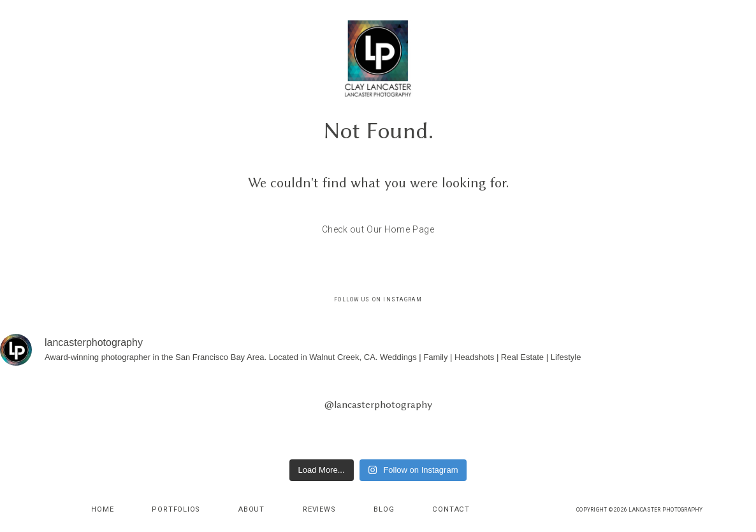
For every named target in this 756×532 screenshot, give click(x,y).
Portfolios (176, 509)
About (251, 509)
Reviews (319, 509)
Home (102, 509)
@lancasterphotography (378, 404)
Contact (451, 509)
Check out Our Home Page (378, 229)
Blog (384, 509)
